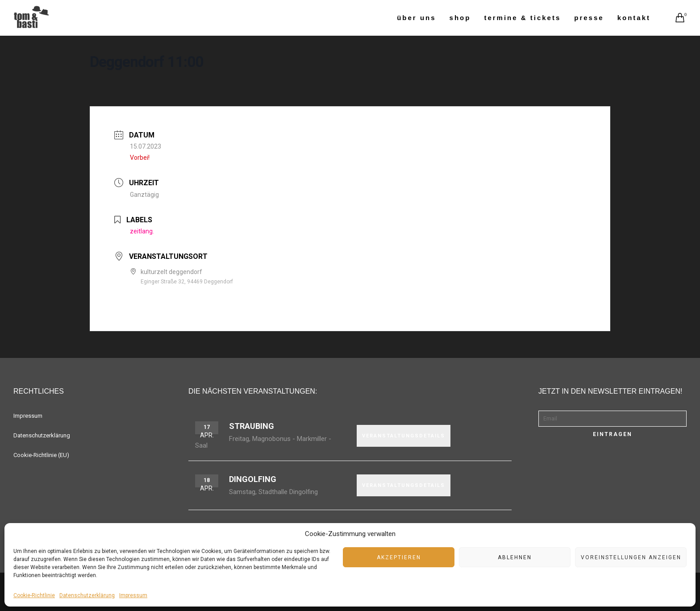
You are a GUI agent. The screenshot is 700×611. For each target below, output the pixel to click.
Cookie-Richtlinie (34, 595)
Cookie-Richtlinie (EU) (41, 455)
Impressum (133, 595)
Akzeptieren (399, 557)
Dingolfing (253, 479)
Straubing (252, 426)
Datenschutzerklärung (87, 595)
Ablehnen (515, 557)
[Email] (612, 419)
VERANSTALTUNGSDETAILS (404, 436)
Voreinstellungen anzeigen (631, 557)
